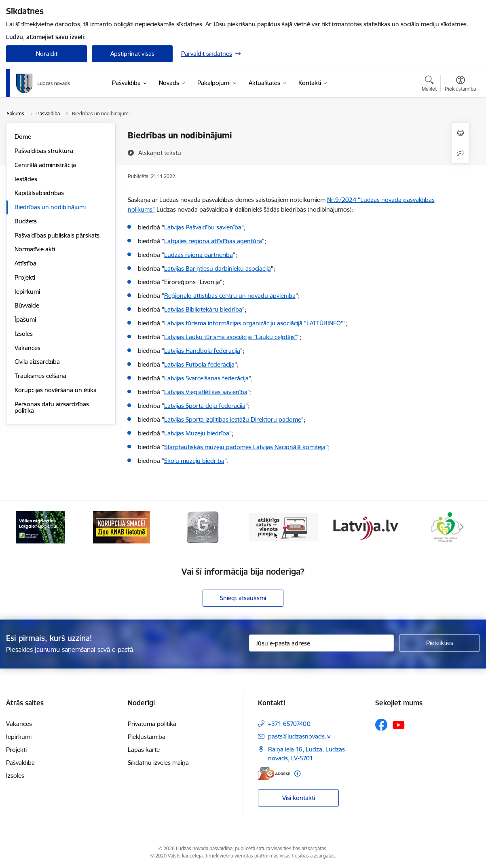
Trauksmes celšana (40, 376)
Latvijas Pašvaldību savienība (203, 227)
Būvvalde (27, 305)
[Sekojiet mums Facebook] (381, 725)
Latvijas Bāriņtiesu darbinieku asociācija (218, 268)
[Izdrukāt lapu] (461, 133)
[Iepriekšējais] (24, 527)
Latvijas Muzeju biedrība (197, 433)
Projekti (25, 277)
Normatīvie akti (35, 249)
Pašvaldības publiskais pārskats (57, 235)
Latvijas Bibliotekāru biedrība (203, 309)
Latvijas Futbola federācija (199, 364)
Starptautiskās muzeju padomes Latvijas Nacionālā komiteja (245, 447)
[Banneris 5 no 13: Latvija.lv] (364, 527)
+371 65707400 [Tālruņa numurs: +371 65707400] (289, 724)
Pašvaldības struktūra (44, 151)
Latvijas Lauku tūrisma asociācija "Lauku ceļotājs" (231, 337)
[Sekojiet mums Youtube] (399, 724)
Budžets (26, 221)
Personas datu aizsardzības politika (52, 407)
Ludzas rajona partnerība (199, 255)
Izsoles (24, 334)
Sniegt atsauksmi (243, 598)
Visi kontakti (299, 798)
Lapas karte (144, 750)
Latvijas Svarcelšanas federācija (206, 378)
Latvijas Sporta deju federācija (205, 406)
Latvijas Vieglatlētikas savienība (206, 392)
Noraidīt (47, 54)
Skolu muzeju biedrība (194, 461)
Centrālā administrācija (45, 165)
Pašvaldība (20, 763)
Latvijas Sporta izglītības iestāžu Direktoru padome (233, 419)
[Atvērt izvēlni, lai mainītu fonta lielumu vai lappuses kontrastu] (460, 85)
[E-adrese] (274, 774)
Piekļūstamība (147, 737)
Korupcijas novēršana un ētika (56, 390)
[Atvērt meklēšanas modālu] (429, 85)
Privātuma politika (152, 724)
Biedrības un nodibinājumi (50, 207)
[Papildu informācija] (297, 774)
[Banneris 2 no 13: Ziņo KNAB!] (122, 527)
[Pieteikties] (440, 643)
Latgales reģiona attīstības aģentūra (213, 241)
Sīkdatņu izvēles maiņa (158, 763)
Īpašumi (25, 319)
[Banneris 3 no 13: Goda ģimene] (203, 527)
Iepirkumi (27, 292)
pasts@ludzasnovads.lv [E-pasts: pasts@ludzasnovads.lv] (299, 736)
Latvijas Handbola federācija (202, 351)
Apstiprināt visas (132, 54)
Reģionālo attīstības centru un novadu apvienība (230, 296)
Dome (23, 137)
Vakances (27, 348)
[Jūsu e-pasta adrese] (321, 643)
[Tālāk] (462, 527)
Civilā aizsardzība (37, 362)
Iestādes (26, 179)
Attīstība (25, 263)
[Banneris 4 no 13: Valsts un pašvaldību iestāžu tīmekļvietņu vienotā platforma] (283, 527)
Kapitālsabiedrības (39, 193)
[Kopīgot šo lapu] (461, 153)
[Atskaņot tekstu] (160, 153)
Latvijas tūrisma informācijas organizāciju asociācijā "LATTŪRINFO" (254, 323)
